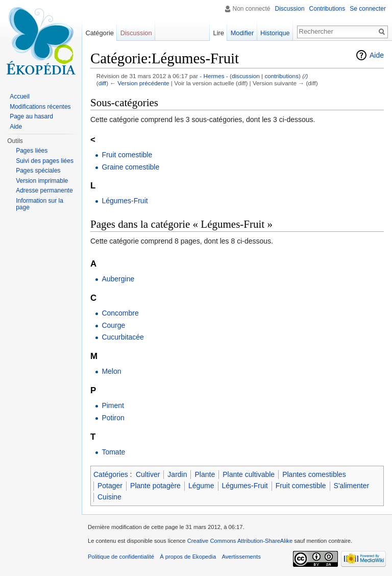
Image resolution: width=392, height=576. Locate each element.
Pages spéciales (38, 171)
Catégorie (100, 33)
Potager (110, 486)
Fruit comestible (127, 155)
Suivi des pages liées (45, 161)
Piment (113, 405)
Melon (111, 371)
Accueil (20, 97)
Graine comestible (130, 167)
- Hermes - (214, 76)
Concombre (120, 313)
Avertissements (241, 557)
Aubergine (118, 279)
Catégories (111, 474)
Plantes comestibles (314, 474)
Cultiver (148, 474)
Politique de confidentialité (121, 557)
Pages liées (32, 151)
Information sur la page (40, 204)
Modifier (242, 33)
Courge (113, 325)
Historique (275, 33)
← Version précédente (139, 83)
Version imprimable (42, 181)
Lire (219, 33)
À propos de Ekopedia (188, 557)
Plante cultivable (249, 474)
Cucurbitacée (123, 337)
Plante (205, 474)
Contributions (327, 9)
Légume (201, 486)
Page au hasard (31, 116)
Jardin (177, 474)
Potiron (113, 418)
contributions (281, 76)
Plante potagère (155, 486)
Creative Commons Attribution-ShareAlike (240, 541)
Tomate (113, 452)
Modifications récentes (40, 107)
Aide (377, 55)
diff (102, 83)
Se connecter (368, 9)
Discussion (290, 9)
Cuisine (109, 497)
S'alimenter (352, 486)
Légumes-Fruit (125, 201)
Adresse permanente (44, 190)
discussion (246, 76)
